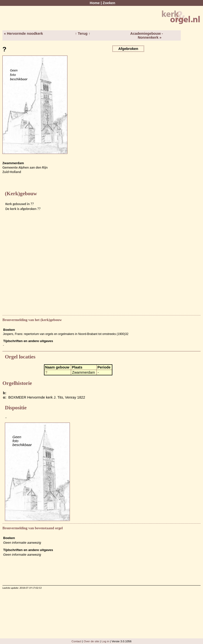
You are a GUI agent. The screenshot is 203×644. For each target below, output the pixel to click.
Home (95, 3)
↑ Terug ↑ (83, 34)
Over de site (91, 641)
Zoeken (109, 3)
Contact (76, 641)
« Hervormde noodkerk (23, 34)
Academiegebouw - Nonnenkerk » (147, 35)
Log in (105, 641)
